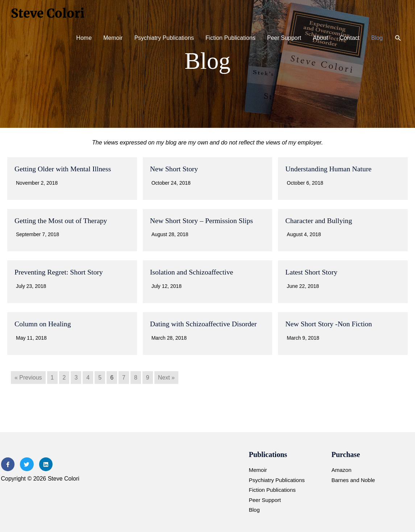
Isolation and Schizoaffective (192, 272)
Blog (377, 38)
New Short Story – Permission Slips (202, 220)
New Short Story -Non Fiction (329, 323)
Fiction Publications (231, 38)
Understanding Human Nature (329, 169)
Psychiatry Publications (164, 38)
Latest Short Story (312, 272)
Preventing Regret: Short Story (59, 272)
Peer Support (284, 38)
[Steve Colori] (49, 13)
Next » (166, 376)
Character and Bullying (319, 220)
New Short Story (174, 169)
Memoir (113, 38)
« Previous (28, 376)
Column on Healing (43, 323)
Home (84, 38)
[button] (398, 38)
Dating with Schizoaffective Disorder (204, 323)
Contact (350, 38)
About (320, 38)
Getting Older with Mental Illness (63, 169)
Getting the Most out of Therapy (61, 220)
